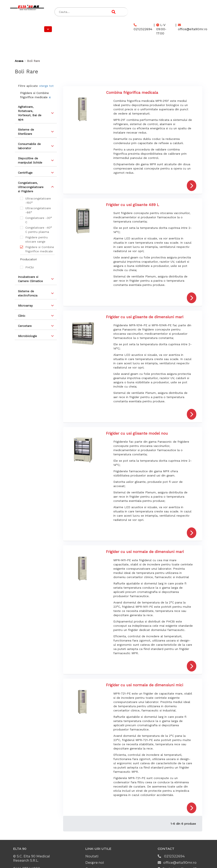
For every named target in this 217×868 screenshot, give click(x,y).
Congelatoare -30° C (39, 220)
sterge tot (46, 86)
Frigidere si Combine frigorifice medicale (40, 249)
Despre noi (95, 863)
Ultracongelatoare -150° (38, 201)
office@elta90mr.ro (193, 27)
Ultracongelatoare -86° (38, 210)
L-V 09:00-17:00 (161, 29)
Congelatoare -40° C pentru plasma (39, 230)
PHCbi (30, 267)
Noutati (92, 856)
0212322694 (143, 27)
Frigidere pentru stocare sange (37, 239)
